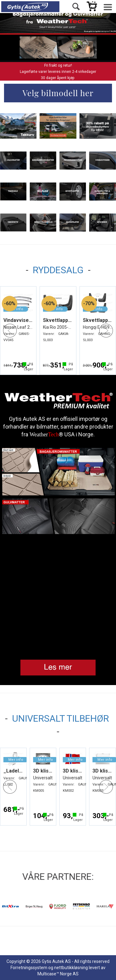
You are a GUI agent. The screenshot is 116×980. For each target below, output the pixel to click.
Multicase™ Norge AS (58, 974)
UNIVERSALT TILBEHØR (60, 718)
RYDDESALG (58, 270)
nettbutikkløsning (71, 968)
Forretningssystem (29, 968)
